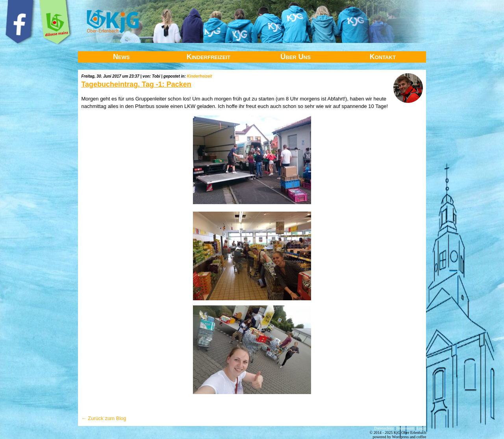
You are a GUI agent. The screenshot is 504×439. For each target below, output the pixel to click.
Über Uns (296, 57)
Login (422, 428)
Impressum (405, 428)
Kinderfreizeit (208, 57)
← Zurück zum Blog (104, 418)
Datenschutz (384, 428)
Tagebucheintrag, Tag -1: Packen (136, 84)
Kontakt (383, 57)
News (121, 57)
